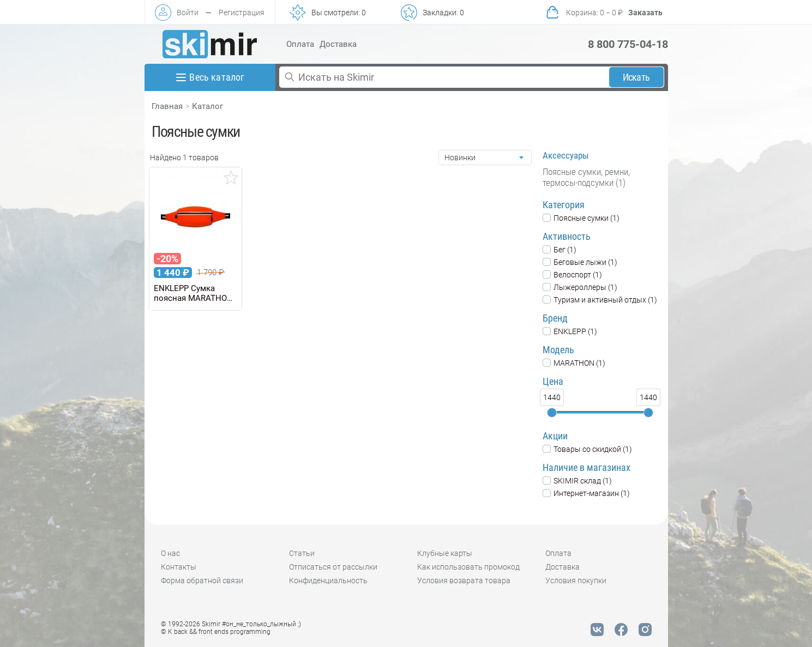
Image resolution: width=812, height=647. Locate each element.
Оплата (300, 44)
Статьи (302, 553)
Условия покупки (576, 581)
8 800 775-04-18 (628, 44)
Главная (167, 106)
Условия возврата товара (464, 581)
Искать (636, 77)
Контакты (179, 567)
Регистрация (242, 13)
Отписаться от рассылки (333, 567)
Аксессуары (566, 155)
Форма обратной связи (202, 581)
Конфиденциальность (328, 581)
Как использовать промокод (468, 567)
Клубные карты (445, 553)
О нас (170, 553)
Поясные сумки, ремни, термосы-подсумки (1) (586, 177)
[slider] (552, 413)
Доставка (338, 44)
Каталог (207, 106)
